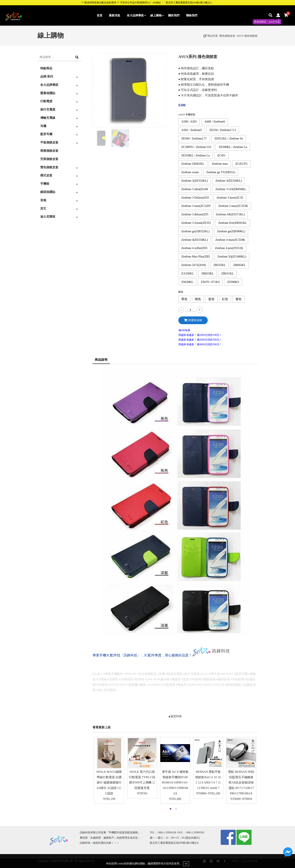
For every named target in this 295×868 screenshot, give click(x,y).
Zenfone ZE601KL (193, 164)
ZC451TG (242, 164)
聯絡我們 (192, 15)
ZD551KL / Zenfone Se (229, 138)
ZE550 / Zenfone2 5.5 (223, 130)
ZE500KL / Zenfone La (233, 147)
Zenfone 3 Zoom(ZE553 (196, 223)
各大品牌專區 (136, 15)
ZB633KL (208, 273)
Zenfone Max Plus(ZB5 (196, 256)
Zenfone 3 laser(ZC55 (230, 198)
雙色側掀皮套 (227, 36)
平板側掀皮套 (49, 142)
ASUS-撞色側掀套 (247, 36)
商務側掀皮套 (49, 151)
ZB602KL (239, 265)
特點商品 (46, 68)
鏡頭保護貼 (48, 192)
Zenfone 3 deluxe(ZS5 (195, 214)
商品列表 (211, 36)
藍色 (211, 299)
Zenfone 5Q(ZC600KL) (232, 256)
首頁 (100, 15)
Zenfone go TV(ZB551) (221, 172)
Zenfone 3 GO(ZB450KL (231, 189)
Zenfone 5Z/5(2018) (194, 265)
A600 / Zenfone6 (215, 122)
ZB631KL (227, 273)
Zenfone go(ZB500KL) (231, 231)
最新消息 (115, 15)
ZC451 (221, 155)
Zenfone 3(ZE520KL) (229, 181)
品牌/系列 (47, 77)
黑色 (184, 299)
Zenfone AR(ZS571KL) (230, 214)
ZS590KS (233, 282)
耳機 (43, 126)
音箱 (43, 200)
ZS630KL (187, 282)
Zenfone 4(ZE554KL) (195, 240)
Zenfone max (220, 164)
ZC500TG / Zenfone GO (196, 147)
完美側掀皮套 (49, 159)
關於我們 (174, 15)
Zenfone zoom (190, 172)
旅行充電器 (48, 109)
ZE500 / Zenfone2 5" (194, 138)
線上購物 (157, 15)
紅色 (225, 299)
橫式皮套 (46, 175)
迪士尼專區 (48, 217)
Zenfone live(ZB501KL (233, 223)
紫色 (239, 299)
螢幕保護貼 (48, 93)
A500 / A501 (189, 122)
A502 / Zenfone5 (192, 130)
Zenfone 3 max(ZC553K (233, 206)
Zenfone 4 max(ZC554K (230, 240)
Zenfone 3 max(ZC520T (196, 206)
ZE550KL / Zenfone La (196, 155)
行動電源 (46, 101)
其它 (43, 208)
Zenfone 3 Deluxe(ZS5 (195, 198)
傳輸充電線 (48, 118)
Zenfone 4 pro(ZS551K (229, 248)
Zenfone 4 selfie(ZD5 (194, 248)
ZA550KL (188, 273)
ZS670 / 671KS (210, 282)
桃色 (198, 299)
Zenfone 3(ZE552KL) (195, 181)
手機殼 (45, 184)
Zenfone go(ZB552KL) (195, 231)
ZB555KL (220, 265)
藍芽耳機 (46, 134)
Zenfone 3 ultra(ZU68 (195, 189)
